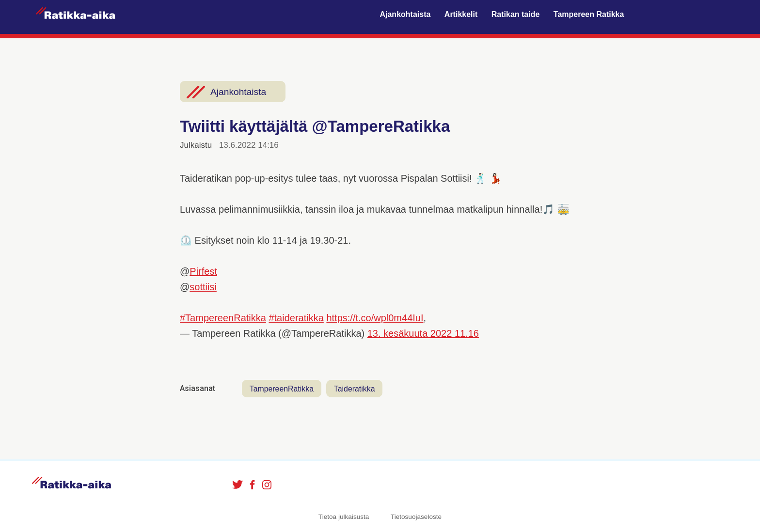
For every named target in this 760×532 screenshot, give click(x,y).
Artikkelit (461, 15)
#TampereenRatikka (223, 318)
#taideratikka (296, 318)
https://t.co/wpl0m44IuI (375, 318)
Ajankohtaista (405, 15)
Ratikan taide (516, 15)
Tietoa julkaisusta (344, 517)
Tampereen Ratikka (589, 15)
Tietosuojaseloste (416, 517)
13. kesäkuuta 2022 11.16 (423, 333)
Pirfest (203, 271)
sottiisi (203, 287)
